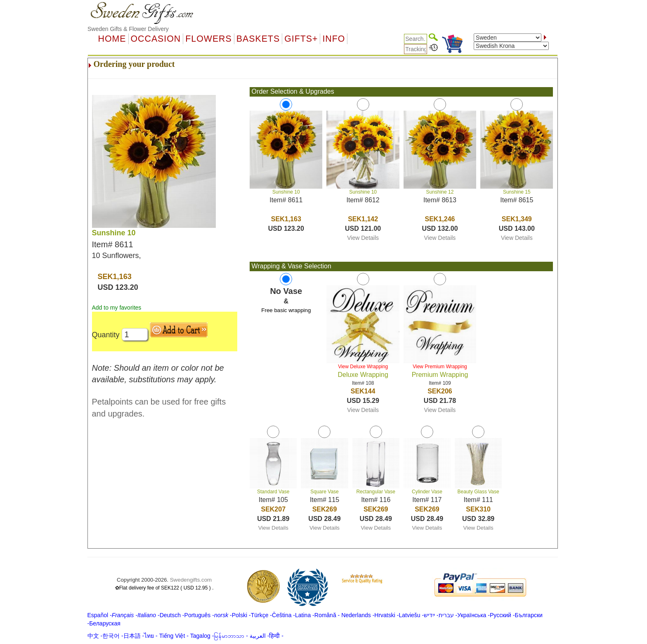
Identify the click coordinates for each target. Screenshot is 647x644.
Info (334, 39)
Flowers (208, 39)
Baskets (258, 39)
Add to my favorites (117, 308)
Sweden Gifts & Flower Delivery (128, 29)
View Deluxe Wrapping (363, 367)
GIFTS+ (301, 39)
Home (112, 39)
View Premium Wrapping (440, 367)
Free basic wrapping (286, 310)
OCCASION (156, 39)
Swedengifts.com (191, 580)
